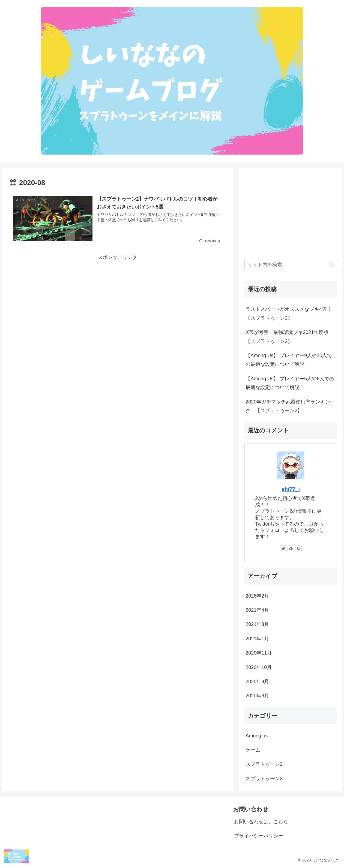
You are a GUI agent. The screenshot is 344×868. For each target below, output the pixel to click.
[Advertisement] (118, 300)
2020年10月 (259, 667)
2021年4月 (257, 610)
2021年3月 (257, 624)
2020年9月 (257, 682)
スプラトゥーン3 (264, 779)
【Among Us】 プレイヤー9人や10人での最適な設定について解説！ (289, 360)
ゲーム (253, 750)
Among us (257, 736)
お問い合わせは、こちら (261, 822)
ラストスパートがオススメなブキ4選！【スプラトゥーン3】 (289, 314)
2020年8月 (257, 696)
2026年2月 (257, 596)
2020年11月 (259, 653)
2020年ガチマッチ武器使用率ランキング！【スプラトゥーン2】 (288, 406)
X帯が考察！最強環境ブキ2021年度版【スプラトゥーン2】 (287, 337)
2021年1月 (257, 639)
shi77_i (291, 489)
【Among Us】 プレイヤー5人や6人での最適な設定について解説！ (290, 383)
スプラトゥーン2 (264, 764)
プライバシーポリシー (259, 836)
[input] (291, 265)
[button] (331, 265)
